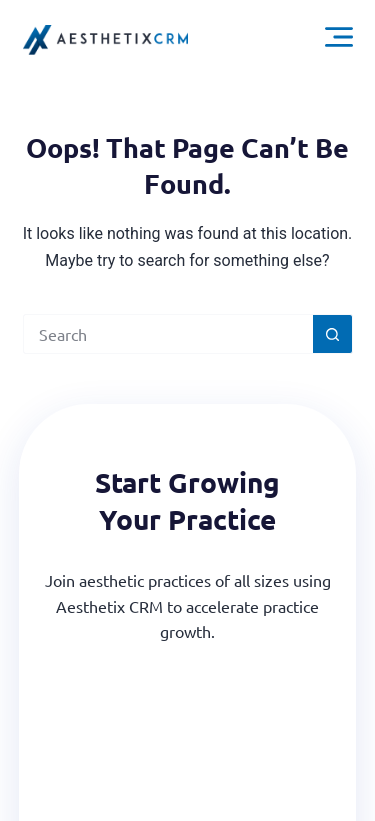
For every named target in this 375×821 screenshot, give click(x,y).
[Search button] (333, 334)
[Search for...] (168, 334)
